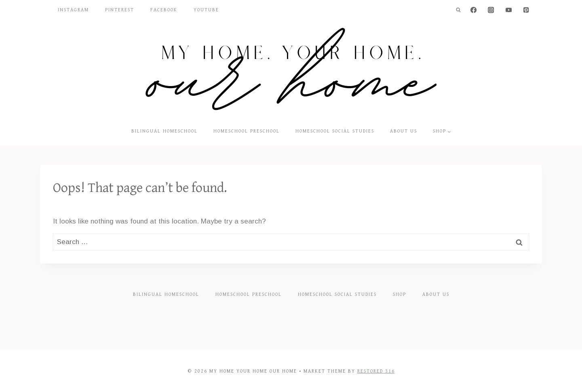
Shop (400, 294)
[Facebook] (473, 10)
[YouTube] (509, 10)
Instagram (73, 10)
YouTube (206, 10)
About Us (404, 131)
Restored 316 (376, 371)
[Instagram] (491, 10)
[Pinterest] (526, 10)
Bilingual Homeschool (164, 131)
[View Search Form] (458, 10)
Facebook (164, 10)
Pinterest (120, 10)
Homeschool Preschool (247, 131)
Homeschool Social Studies (335, 131)
